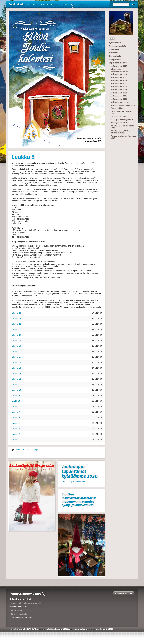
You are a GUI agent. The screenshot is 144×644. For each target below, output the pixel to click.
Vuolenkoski (17, 4)
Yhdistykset (114, 49)
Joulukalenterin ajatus (120, 102)
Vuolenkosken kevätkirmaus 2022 (122, 127)
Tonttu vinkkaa (117, 108)
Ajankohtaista (115, 42)
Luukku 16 (16, 357)
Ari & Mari (114, 53)
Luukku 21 (16, 329)
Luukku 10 (16, 390)
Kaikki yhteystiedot (124, 593)
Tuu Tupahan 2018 (118, 116)
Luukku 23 (16, 318)
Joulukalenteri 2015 (119, 77)
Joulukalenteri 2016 (119, 80)
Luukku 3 (16, 428)
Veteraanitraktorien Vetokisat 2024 (123, 137)
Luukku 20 (16, 335)
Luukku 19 (16, 340)
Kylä (73, 6)
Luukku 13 (16, 373)
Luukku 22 (16, 324)
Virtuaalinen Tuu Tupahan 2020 (121, 112)
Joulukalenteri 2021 (119, 96)
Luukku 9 (16, 395)
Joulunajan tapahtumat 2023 (123, 105)
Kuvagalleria (115, 56)
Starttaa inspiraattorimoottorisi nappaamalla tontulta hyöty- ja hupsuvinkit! (79, 500)
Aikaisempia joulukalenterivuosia (119, 70)
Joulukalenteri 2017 (119, 83)
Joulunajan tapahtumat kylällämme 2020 (79, 471)
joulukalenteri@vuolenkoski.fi (21, 618)
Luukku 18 (16, 346)
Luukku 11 (16, 384)
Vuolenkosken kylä (118, 46)
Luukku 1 (16, 439)
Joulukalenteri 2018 (119, 87)
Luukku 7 (16, 406)
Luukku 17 (16, 351)
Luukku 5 (16, 417)
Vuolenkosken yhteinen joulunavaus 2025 (121, 132)
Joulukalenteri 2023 (119, 66)
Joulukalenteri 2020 (119, 93)
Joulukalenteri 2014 (119, 74)
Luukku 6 (16, 412)
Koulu (64, 4)
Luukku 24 (16, 313)
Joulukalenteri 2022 (119, 99)
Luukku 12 (16, 379)
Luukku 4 (16, 423)
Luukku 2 (16, 434)
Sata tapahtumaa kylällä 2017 (123, 120)
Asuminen (33, 4)
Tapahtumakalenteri (118, 63)
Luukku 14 (16, 368)
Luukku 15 (16, 362)
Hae (133, 4)
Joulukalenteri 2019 (119, 90)
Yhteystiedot (115, 59)
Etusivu (82, 4)
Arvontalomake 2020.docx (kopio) (27, 450)
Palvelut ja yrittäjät (49, 4)
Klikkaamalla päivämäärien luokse (74, 482)
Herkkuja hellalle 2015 (120, 123)
